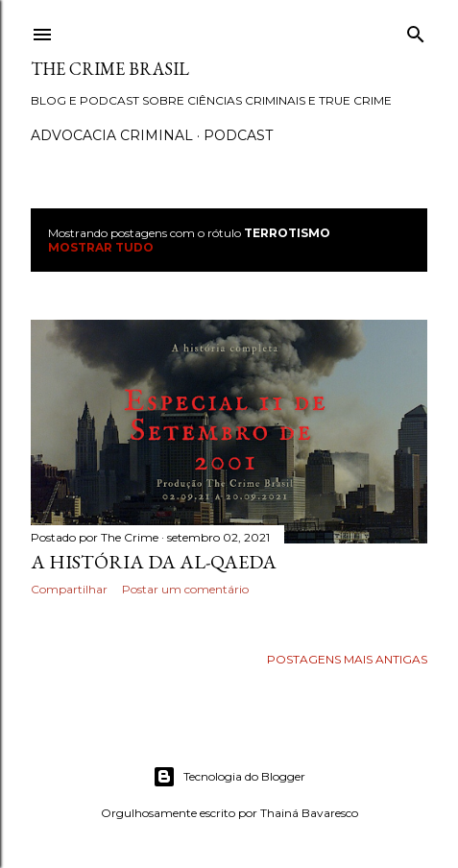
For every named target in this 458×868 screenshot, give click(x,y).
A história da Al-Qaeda (154, 562)
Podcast (238, 135)
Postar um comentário (185, 589)
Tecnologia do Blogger (229, 777)
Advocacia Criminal (112, 135)
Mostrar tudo (101, 247)
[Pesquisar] (416, 30)
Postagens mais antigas (347, 659)
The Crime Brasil (110, 69)
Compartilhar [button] (69, 589)
